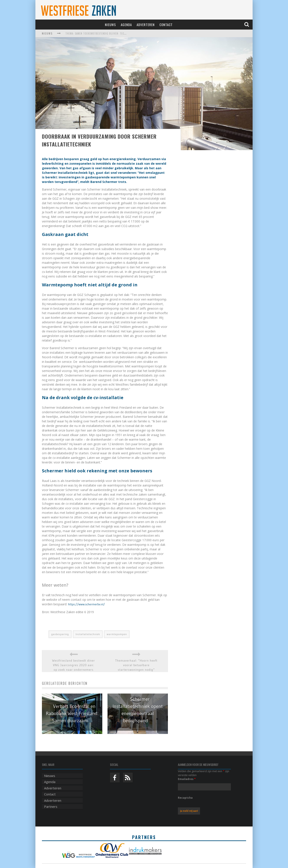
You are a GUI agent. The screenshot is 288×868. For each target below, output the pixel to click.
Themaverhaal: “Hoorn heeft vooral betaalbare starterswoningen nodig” (136, 665)
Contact (166, 25)
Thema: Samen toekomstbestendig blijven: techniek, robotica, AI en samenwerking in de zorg (125, 33)
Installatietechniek (88, 634)
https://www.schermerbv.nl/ (86, 604)
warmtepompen (117, 634)
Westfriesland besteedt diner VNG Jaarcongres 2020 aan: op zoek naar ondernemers (74, 665)
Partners (51, 807)
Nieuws (110, 25)
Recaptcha (185, 798)
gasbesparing (60, 634)
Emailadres (187, 779)
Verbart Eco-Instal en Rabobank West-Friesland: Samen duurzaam (72, 713)
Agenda (126, 25)
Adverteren (146, 25)
